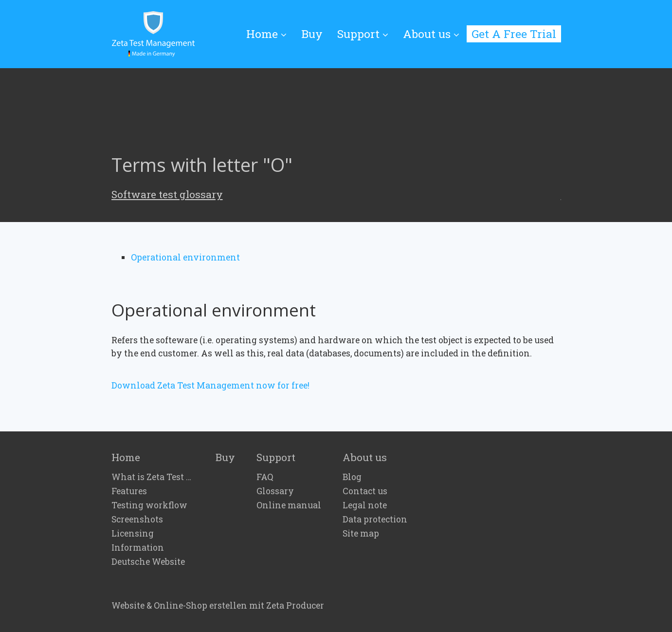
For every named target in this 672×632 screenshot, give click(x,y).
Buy (312, 34)
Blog (352, 477)
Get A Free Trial (514, 34)
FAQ (265, 477)
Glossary (275, 491)
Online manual (289, 505)
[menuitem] (270, 34)
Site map (361, 534)
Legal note (365, 505)
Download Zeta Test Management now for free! (210, 385)
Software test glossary (167, 194)
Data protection (375, 520)
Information (138, 548)
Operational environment (185, 257)
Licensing (133, 534)
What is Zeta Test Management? (153, 477)
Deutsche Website (148, 562)
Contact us (365, 491)
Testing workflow (149, 505)
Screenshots (137, 520)
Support (363, 34)
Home (266, 34)
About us (431, 34)
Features (129, 491)
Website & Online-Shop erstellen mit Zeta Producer (218, 605)
